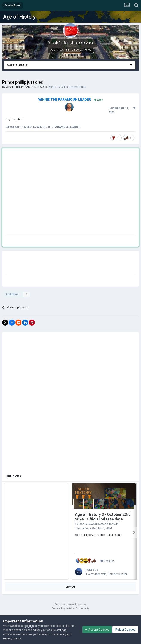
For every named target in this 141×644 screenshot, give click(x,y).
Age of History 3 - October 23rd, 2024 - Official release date (103, 517)
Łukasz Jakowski (86, 524)
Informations (83, 528)
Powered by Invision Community (70, 608)
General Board (77, 87)
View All (70, 587)
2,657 (99, 100)
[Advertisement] (40, 192)
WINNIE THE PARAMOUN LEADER (26, 87)
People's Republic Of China (71, 43)
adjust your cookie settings (50, 630)
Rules (88, 50)
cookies (29, 626)
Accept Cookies (97, 630)
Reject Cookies (125, 630)
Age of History (19, 17)
